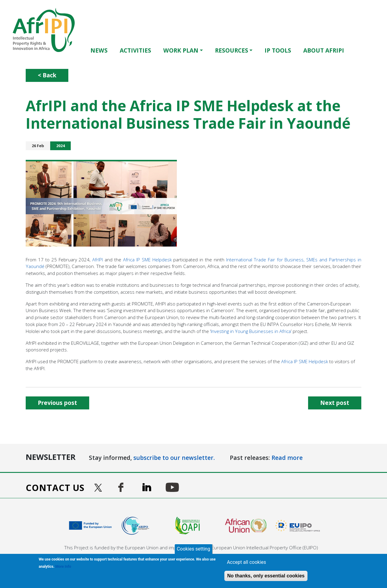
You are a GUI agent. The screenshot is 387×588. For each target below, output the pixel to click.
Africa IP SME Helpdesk (147, 260)
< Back (47, 75)
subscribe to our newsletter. (174, 458)
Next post (335, 403)
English (363, 50)
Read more (287, 458)
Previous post (57, 403)
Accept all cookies (246, 562)
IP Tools (278, 50)
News (99, 50)
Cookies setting (193, 549)
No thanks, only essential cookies (266, 576)
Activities (135, 50)
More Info (63, 567)
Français (371, 50)
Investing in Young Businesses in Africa (251, 331)
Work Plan (181, 50)
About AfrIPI (324, 50)
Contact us (55, 488)
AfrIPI (98, 260)
